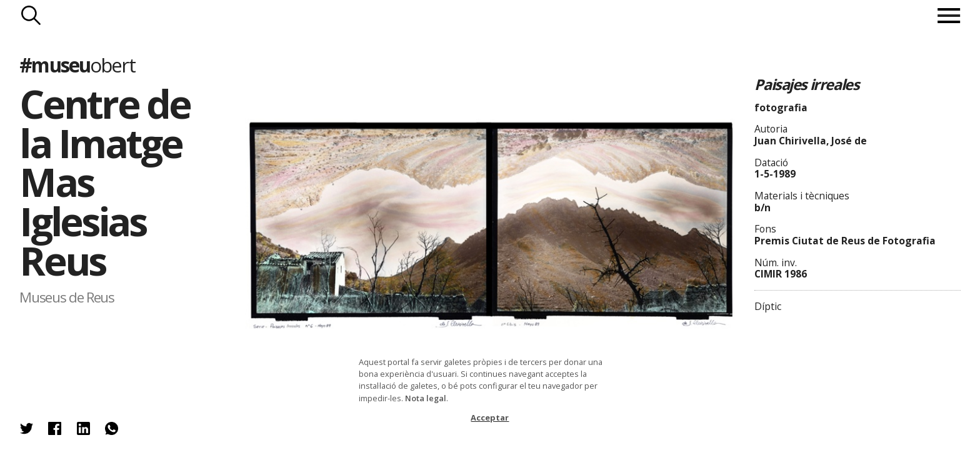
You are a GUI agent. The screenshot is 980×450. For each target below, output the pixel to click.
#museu (77, 65)
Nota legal (426, 398)
